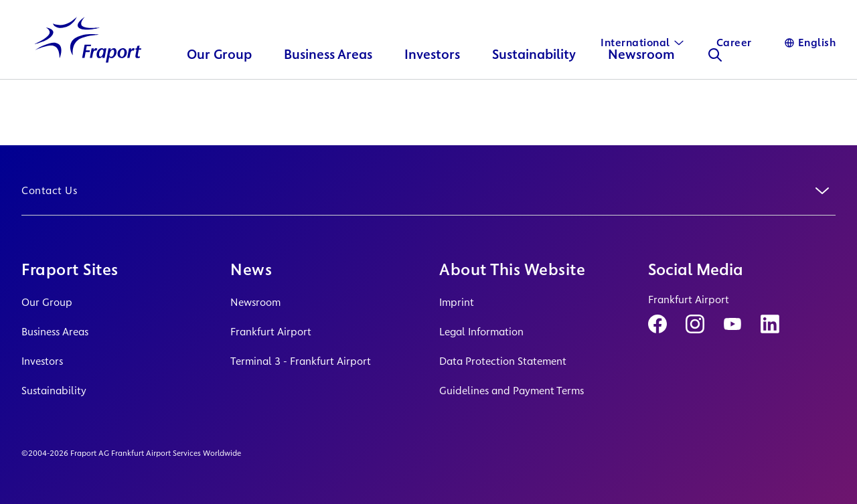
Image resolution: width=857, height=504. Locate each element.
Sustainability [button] (535, 77)
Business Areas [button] (329, 77)
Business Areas (55, 332)
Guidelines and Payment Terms (512, 391)
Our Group (47, 302)
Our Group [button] (220, 77)
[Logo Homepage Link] (88, 63)
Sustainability (54, 391)
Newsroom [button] (642, 77)
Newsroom (255, 302)
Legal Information (481, 332)
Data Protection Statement (503, 361)
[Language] (810, 43)
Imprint (457, 302)
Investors (42, 361)
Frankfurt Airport (271, 332)
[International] (642, 43)
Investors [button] (433, 77)
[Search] (716, 78)
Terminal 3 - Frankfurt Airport (301, 361)
